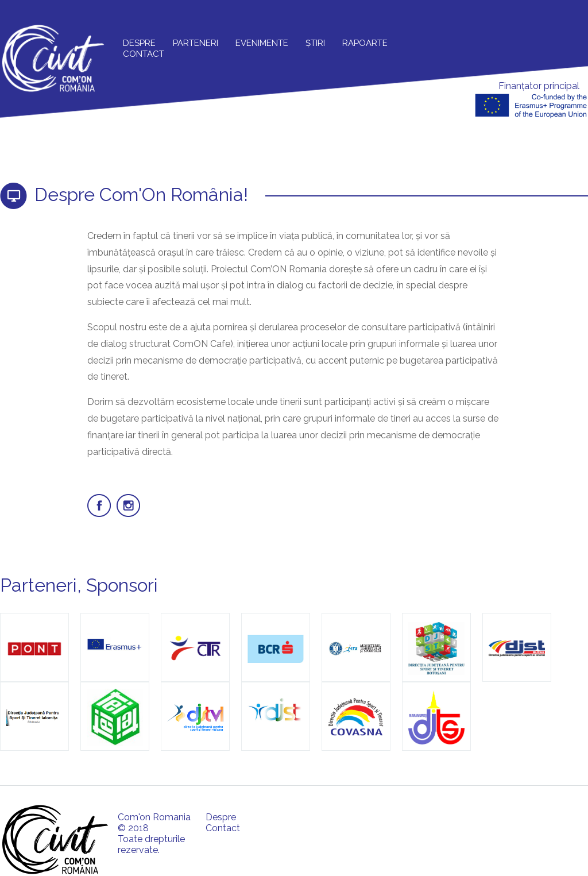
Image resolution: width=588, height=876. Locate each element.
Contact (144, 54)
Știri (315, 43)
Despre (139, 43)
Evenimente (262, 43)
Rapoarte (365, 43)
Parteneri (196, 43)
